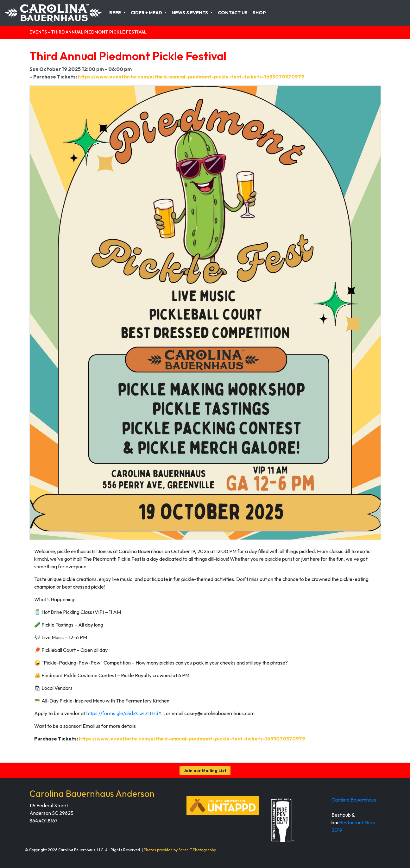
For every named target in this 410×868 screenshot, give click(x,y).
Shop (259, 13)
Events (38, 32)
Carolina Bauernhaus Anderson (92, 793)
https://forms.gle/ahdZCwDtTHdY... (126, 713)
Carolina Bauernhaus (354, 800)
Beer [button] (116, 13)
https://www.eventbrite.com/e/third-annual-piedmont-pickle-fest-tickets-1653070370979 (191, 77)
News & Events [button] (190, 13)
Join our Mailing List (205, 771)
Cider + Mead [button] (147, 13)
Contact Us (233, 13)
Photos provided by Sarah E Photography (180, 850)
